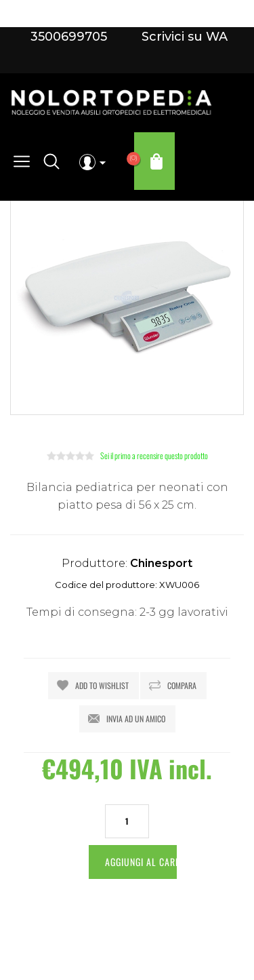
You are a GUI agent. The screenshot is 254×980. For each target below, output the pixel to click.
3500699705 (69, 37)
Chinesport (161, 563)
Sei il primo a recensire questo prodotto (154, 455)
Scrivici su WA (183, 37)
